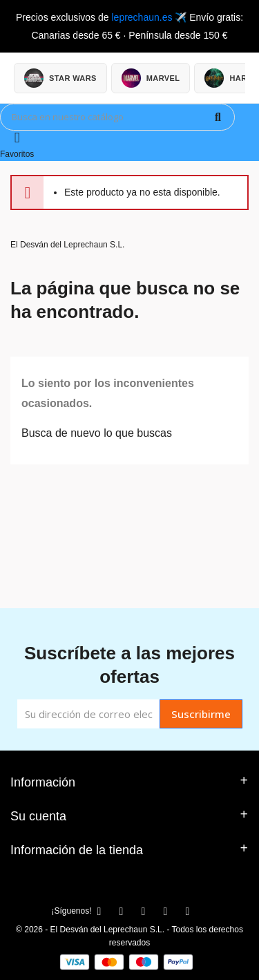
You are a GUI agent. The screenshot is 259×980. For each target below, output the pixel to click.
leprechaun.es (142, 17)
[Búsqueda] (117, 117)
